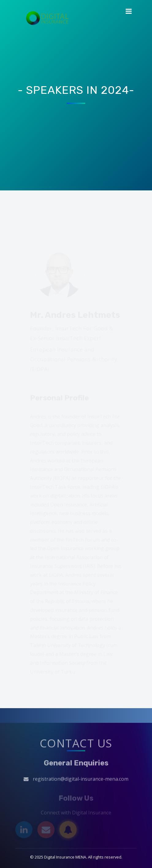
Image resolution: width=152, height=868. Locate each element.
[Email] (46, 831)
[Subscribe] (68, 831)
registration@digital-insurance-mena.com (81, 780)
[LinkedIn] (24, 831)
